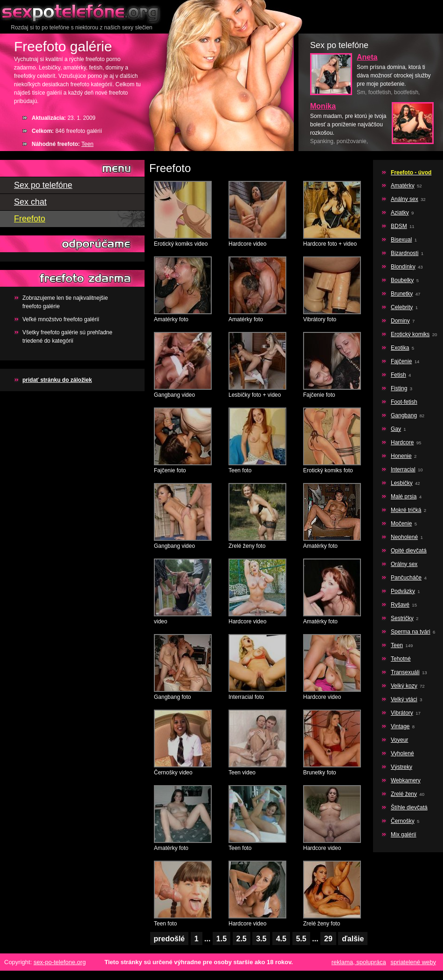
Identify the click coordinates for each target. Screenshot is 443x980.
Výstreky (401, 767)
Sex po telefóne (82, 12)
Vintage (400, 726)
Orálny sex (404, 564)
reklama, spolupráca (359, 962)
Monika (323, 106)
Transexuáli (405, 672)
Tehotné (401, 659)
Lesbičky (402, 483)
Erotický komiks (410, 334)
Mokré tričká (406, 510)
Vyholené (402, 753)
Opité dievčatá (409, 551)
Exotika (400, 348)
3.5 (261, 939)
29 (328, 939)
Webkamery (406, 780)
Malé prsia (404, 497)
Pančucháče (406, 578)
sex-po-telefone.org (60, 962)
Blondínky (403, 267)
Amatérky (403, 186)
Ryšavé (400, 605)
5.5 (301, 939)
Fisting (399, 388)
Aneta (367, 57)
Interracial (403, 469)
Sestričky (402, 618)
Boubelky (402, 280)
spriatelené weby (413, 962)
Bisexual (401, 240)
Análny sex (405, 199)
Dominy (400, 321)
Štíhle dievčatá (409, 807)
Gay (396, 429)
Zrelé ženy (404, 794)
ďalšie (353, 939)
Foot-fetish (404, 402)
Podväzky (403, 591)
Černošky (403, 821)
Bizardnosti (405, 253)
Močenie (401, 524)
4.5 (281, 939)
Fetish (398, 375)
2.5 (242, 939)
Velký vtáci (404, 699)
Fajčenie (401, 361)
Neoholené (404, 537)
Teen (87, 144)
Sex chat (30, 202)
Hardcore (402, 442)
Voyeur (399, 740)
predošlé (170, 939)
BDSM (399, 226)
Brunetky (402, 294)
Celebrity (402, 307)
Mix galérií (404, 835)
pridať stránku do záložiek (57, 380)
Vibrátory (402, 713)
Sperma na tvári (411, 632)
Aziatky (400, 213)
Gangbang (404, 415)
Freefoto (30, 219)
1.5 (221, 939)
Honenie (401, 456)
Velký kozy (404, 686)
